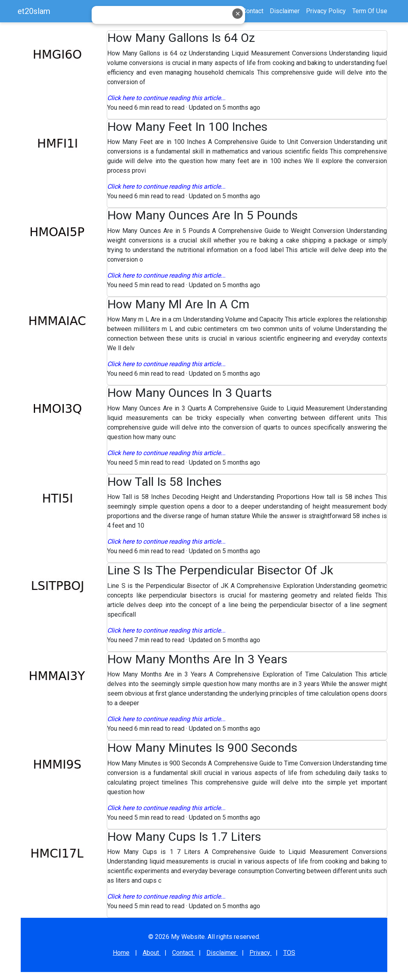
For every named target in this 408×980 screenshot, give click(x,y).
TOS (289, 953)
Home (205, 11)
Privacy (261, 953)
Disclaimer (222, 953)
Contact (253, 11)
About (228, 11)
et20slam (34, 11)
